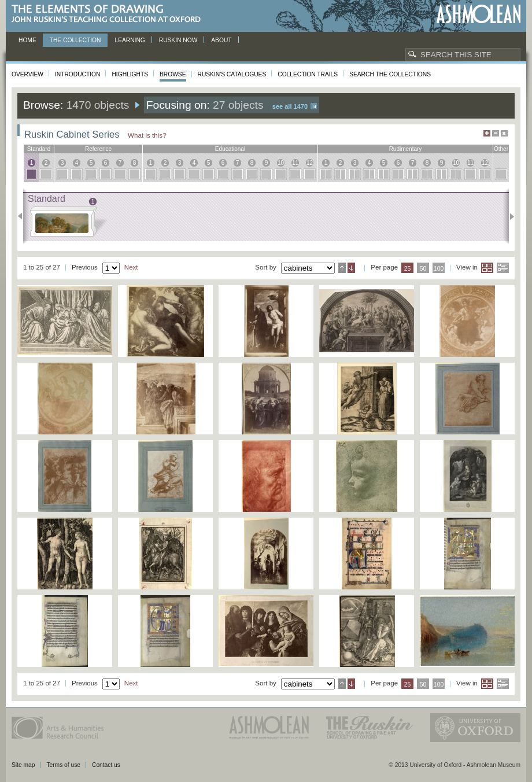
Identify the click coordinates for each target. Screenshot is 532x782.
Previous (23, 216)
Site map (23, 765)
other (501, 149)
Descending (351, 268)
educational (230, 149)
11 (295, 163)
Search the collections (390, 74)
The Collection (75, 40)
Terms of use (63, 765)
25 (408, 269)
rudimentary (406, 149)
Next (509, 216)
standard (39, 149)
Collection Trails (308, 74)
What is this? (147, 135)
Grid (487, 268)
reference (98, 149)
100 (439, 269)
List (503, 268)
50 (423, 269)
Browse (173, 74)
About (221, 40)
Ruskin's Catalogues (232, 74)
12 (310, 163)
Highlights (130, 74)
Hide (504, 133)
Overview (27, 74)
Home (27, 40)
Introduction (77, 74)
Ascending (342, 268)
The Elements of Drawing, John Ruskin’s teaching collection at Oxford (110, 14)
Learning (130, 40)
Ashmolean (479, 14)
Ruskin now (178, 40)
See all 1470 (290, 106)
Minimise (496, 133)
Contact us (106, 765)
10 (281, 163)
